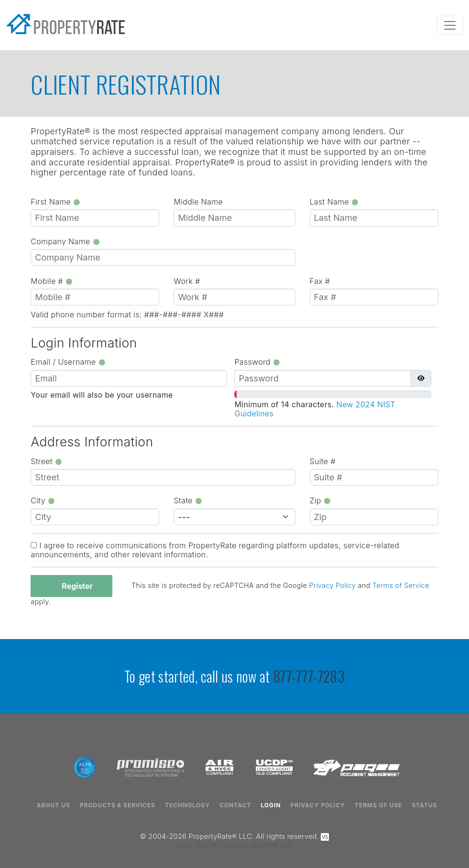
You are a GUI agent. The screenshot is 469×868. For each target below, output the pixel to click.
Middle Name (198, 202)
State (188, 500)
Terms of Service (401, 586)
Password (257, 362)
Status (424, 805)
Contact (235, 805)
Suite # (323, 461)
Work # (187, 281)
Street (46, 461)
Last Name (334, 202)
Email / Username (68, 362)
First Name (56, 202)
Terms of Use (379, 805)
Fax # (320, 281)
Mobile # (52, 281)
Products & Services (118, 805)
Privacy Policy (332, 586)
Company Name (65, 241)
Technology (187, 805)
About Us (54, 805)
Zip (321, 500)
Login (271, 805)
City (43, 500)
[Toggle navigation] (450, 25)
